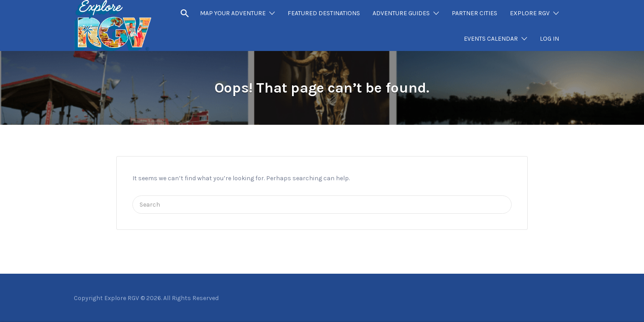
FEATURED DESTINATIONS (324, 13)
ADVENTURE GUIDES (401, 13)
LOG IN (549, 39)
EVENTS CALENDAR (491, 39)
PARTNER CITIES (475, 13)
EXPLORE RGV (530, 13)
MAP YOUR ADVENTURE (233, 13)
